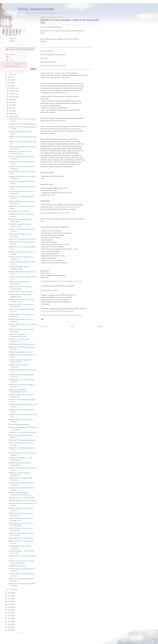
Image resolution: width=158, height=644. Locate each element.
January (12, 589)
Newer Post (44, 326)
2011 (9, 624)
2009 (9, 630)
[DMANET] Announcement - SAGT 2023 (21, 352)
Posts (9, 57)
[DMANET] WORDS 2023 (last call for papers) (23, 501)
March (11, 114)
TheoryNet (13, 38)
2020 (9, 599)
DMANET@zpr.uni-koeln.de (50, 290)
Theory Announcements (36, 9)
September (12, 97)
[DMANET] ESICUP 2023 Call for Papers (21, 292)
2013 (9, 618)
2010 (9, 627)
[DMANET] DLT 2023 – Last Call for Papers (22, 498)
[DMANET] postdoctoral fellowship (19, 424)
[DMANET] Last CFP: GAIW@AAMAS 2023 (22, 344)
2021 (9, 596)
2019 (9, 601)
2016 (9, 610)
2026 (9, 77)
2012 (9, 621)
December (12, 88)
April (11, 111)
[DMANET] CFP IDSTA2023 (17, 566)
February (12, 116)
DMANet (12, 41)
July (11, 102)
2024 (9, 83)
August (11, 99)
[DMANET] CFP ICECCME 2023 (19, 211)
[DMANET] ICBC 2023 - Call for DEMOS (21, 538)
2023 (9, 86)
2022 (9, 593)
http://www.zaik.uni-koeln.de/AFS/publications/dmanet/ (57, 311)
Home (72, 326)
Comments (11, 61)
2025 (9, 80)
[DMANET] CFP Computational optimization (22, 124)
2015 (9, 613)
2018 (9, 604)
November (12, 91)
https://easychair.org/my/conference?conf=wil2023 (55, 213)
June (11, 105)
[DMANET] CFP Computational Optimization (22, 440)
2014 (9, 616)
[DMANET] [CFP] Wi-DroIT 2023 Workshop (22, 239)
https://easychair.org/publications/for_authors (63, 207)
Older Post (100, 326)
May (11, 108)
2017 (9, 607)
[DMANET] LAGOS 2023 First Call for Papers (22, 432)
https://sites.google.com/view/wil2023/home (53, 66)
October (12, 94)
